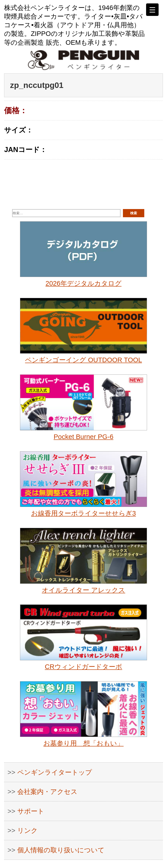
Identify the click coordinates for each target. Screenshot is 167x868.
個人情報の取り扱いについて (61, 850)
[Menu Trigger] (152, 10)
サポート (31, 811)
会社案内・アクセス (47, 792)
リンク (27, 830)
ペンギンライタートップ (55, 772)
